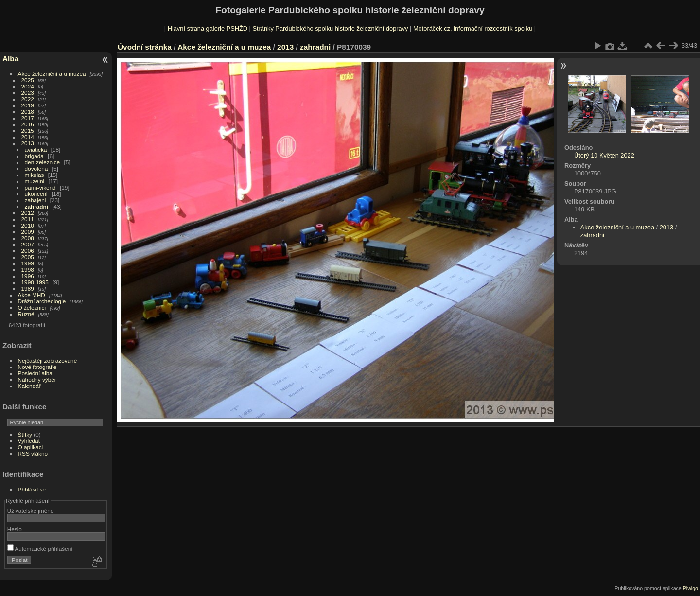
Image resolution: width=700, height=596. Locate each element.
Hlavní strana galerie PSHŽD (208, 28)
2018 (28, 112)
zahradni (36, 206)
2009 (28, 232)
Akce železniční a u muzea (52, 74)
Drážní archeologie (42, 301)
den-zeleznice (43, 162)
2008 (28, 238)
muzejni (35, 181)
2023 (28, 93)
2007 (28, 244)
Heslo (15, 529)
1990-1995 (35, 282)
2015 (28, 131)
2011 (28, 219)
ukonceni (36, 194)
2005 (28, 257)
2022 (28, 99)
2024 (28, 86)
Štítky (25, 434)
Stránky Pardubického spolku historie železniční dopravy (330, 28)
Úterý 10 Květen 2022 (604, 155)
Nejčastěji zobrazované (48, 360)
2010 (28, 225)
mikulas (35, 175)
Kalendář (29, 386)
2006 (28, 251)
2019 (28, 105)
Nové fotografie (37, 367)
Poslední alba (35, 373)
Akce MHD (32, 295)
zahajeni (35, 200)
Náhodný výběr (37, 379)
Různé (26, 314)
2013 (28, 143)
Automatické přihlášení (40, 549)
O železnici (32, 307)
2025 (28, 80)
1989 (28, 289)
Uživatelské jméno (30, 511)
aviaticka (36, 149)
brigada (34, 156)
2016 (28, 124)
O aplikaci (31, 447)
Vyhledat (29, 441)
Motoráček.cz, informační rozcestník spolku (473, 28)
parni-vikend (40, 187)
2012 (28, 213)
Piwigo (691, 588)
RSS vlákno (33, 453)
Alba (10, 59)
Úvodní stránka (145, 47)
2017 (28, 118)
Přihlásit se (32, 489)
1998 (28, 270)
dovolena (36, 168)
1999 (28, 263)
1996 (28, 276)
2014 (28, 137)
